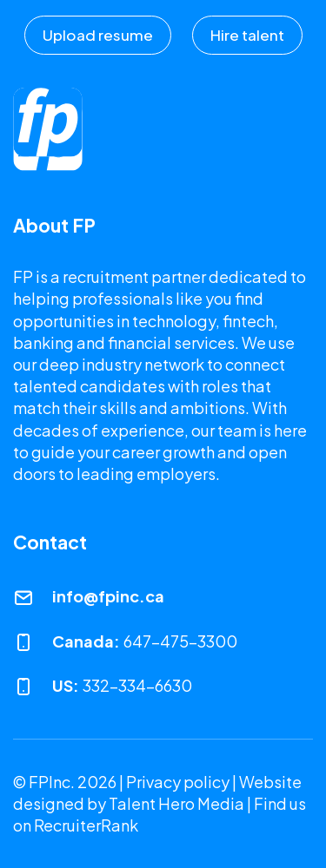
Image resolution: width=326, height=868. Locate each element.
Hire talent (247, 35)
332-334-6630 (137, 685)
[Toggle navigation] (295, 122)
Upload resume (98, 35)
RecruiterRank (86, 825)
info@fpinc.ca (108, 596)
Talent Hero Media (176, 803)
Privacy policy (178, 782)
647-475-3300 (180, 641)
